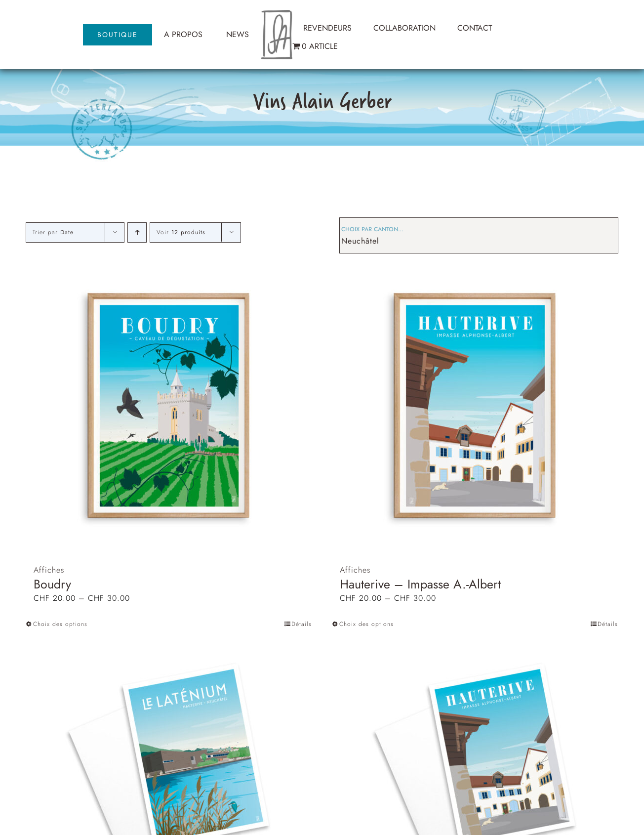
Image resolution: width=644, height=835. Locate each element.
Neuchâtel (360, 241)
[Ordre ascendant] (137, 232)
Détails (302, 624)
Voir (181, 232)
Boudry (52, 584)
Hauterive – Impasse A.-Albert (420, 584)
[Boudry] (169, 405)
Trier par (53, 232)
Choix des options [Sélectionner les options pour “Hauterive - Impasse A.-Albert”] (366, 624)
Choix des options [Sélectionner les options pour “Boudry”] (60, 624)
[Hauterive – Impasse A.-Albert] (475, 405)
